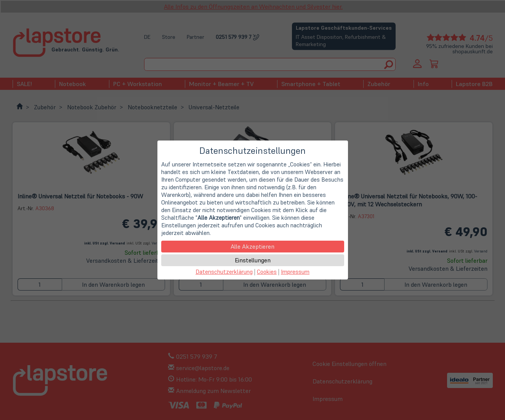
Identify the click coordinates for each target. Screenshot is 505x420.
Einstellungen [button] (253, 260)
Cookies (267, 272)
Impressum (295, 272)
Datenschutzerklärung (224, 272)
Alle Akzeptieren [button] (253, 246)
